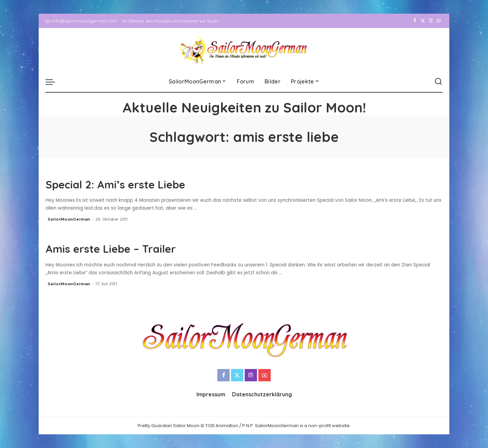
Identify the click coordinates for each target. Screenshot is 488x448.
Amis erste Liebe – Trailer (130, 248)
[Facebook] (415, 21)
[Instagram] (431, 21)
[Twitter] (423, 21)
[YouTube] (439, 21)
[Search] (438, 82)
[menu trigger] (54, 82)
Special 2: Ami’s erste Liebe (136, 183)
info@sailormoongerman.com (81, 21)
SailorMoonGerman (69, 219)
